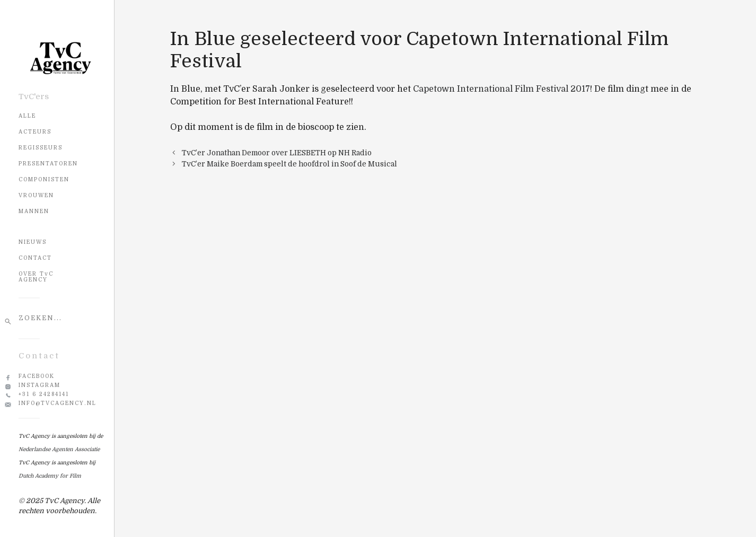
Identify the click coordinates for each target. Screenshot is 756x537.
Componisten (44, 179)
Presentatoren (48, 164)
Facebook (37, 376)
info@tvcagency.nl (58, 403)
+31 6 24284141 (44, 394)
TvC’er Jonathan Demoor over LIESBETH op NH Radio (277, 153)
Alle (27, 116)
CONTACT (35, 258)
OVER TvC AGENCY (36, 277)
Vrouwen (36, 195)
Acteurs (35, 132)
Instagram (39, 385)
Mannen (34, 211)
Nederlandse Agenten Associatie (59, 449)
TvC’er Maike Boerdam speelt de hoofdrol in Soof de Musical (289, 164)
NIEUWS (33, 242)
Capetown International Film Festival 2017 (502, 89)
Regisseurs (41, 148)
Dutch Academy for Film (50, 476)
